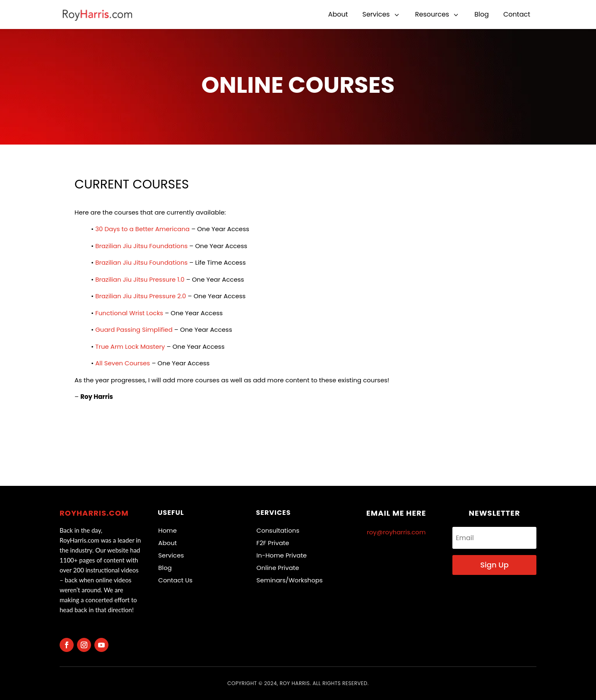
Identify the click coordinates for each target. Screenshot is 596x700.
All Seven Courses (123, 363)
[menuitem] (338, 14)
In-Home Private (282, 555)
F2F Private (273, 543)
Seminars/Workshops (290, 580)
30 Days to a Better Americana (142, 229)
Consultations (278, 530)
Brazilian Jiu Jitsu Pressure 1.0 (140, 279)
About (167, 543)
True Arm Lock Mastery (130, 346)
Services (171, 555)
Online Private (278, 568)
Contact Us (175, 580)
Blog (165, 568)
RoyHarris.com (94, 513)
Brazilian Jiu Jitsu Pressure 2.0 (141, 296)
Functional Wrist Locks (129, 313)
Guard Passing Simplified (134, 329)
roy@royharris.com (396, 532)
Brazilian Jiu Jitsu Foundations (141, 246)
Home (167, 530)
